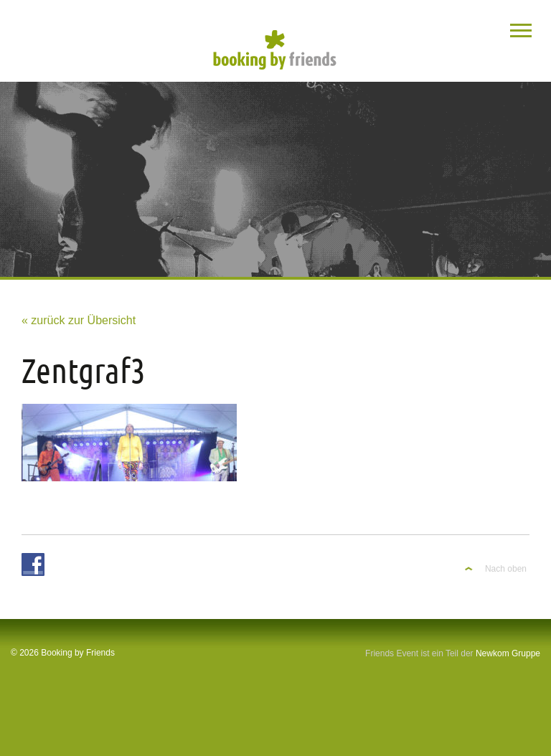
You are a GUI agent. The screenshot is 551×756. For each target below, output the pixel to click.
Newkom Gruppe (508, 653)
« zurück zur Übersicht (79, 320)
